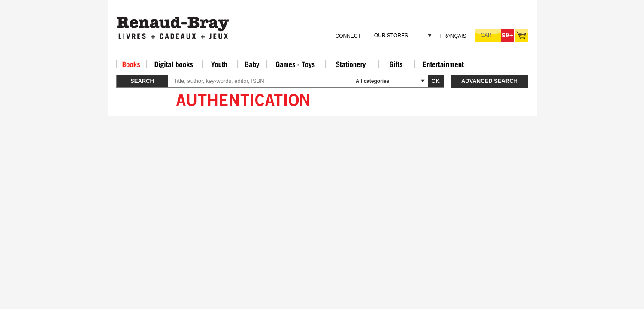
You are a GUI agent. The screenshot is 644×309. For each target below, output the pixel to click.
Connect (348, 36)
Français (453, 36)
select (423, 81)
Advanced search (489, 81)
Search (142, 81)
